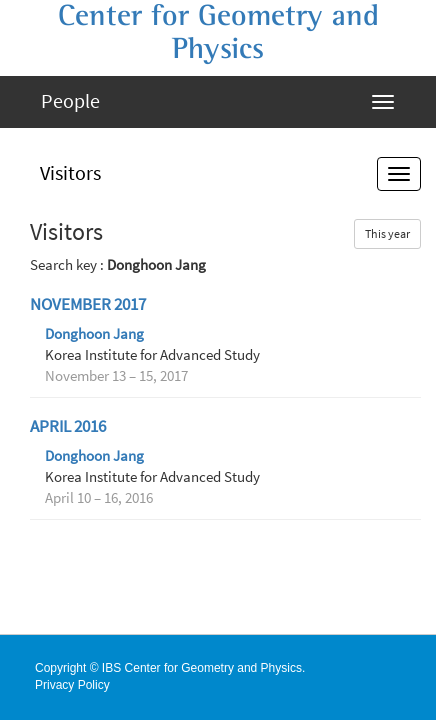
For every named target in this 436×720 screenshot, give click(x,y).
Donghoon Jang (94, 334)
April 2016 (68, 426)
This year (387, 233)
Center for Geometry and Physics (218, 32)
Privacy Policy (72, 685)
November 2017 (88, 304)
